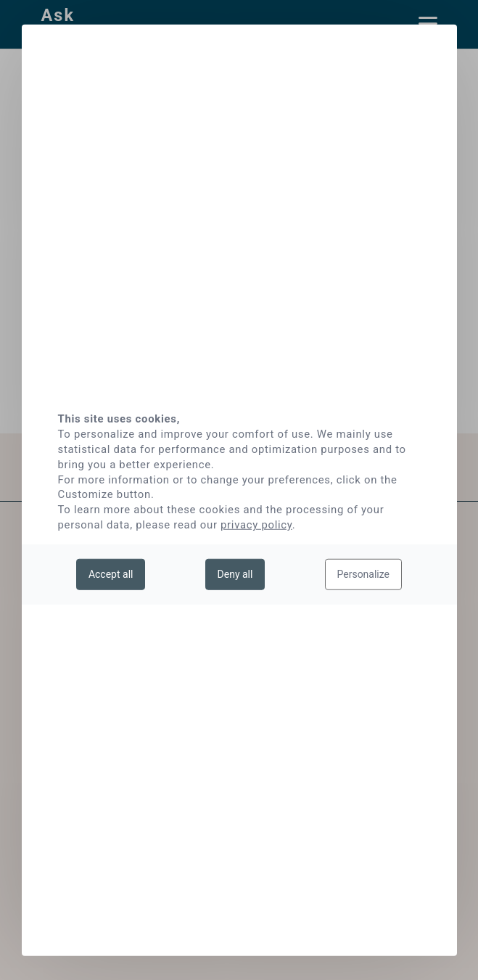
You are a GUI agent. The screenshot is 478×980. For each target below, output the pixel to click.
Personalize (364, 573)
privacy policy (256, 525)
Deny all (235, 573)
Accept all (111, 573)
